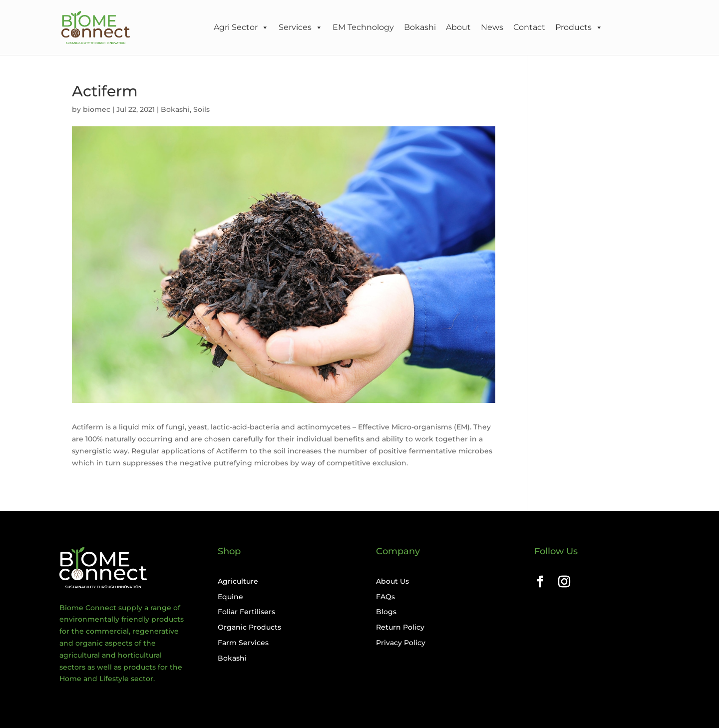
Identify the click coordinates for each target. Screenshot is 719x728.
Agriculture (238, 581)
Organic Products (249, 627)
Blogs (386, 612)
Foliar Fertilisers (246, 612)
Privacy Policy (401, 643)
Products (579, 27)
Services (301, 27)
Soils (201, 109)
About (458, 27)
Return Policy (400, 627)
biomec (97, 109)
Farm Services (243, 643)
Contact (529, 27)
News (492, 27)
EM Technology (363, 27)
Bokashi (420, 27)
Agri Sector (241, 27)
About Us (392, 581)
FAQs (385, 597)
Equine (230, 597)
